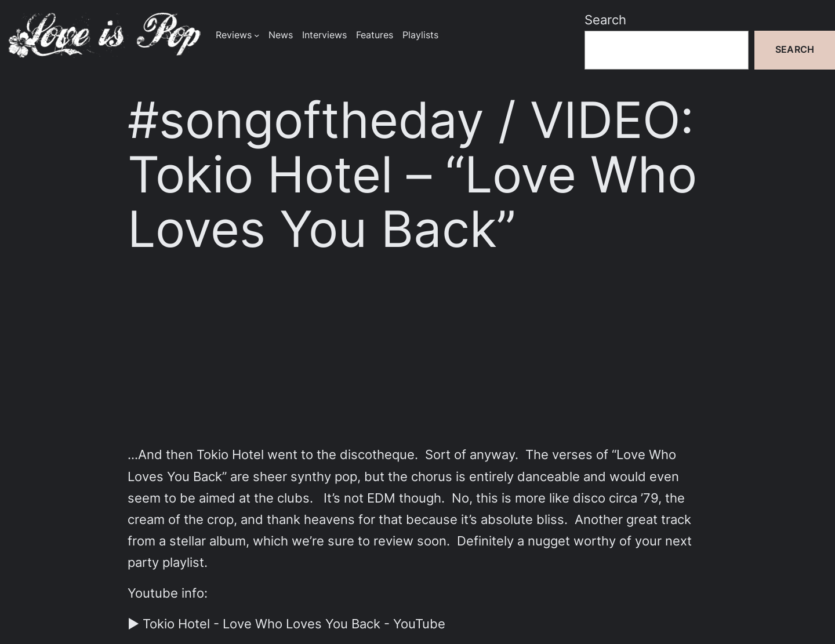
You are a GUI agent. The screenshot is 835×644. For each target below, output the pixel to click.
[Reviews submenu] (257, 35)
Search (605, 20)
